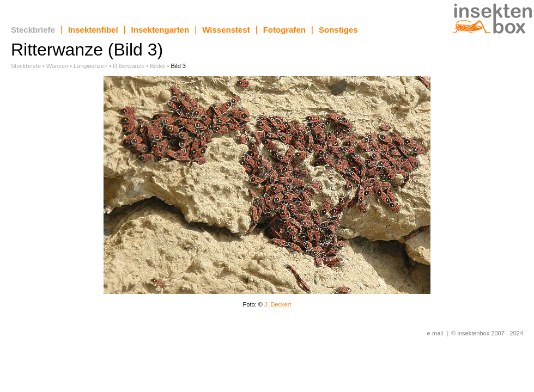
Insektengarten (160, 30)
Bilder (157, 66)
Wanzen (57, 66)
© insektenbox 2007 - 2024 (487, 333)
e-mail (435, 333)
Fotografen (284, 30)
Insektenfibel (93, 30)
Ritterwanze (129, 66)
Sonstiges (338, 30)
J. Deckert (278, 304)
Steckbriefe (33, 30)
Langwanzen (90, 66)
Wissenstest (226, 30)
